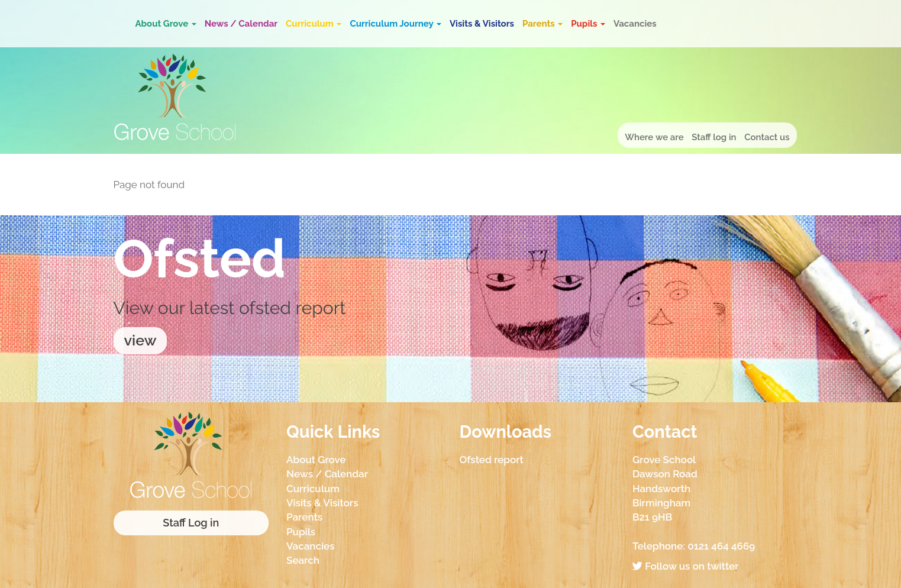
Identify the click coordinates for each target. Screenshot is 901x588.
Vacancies (635, 24)
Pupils (588, 24)
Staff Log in (191, 523)
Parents (542, 24)
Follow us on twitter (685, 566)
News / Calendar (241, 24)
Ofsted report (492, 460)
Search (303, 560)
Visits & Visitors (482, 24)
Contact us (767, 137)
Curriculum (314, 24)
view (141, 340)
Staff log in (714, 137)
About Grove (166, 24)
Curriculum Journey (395, 24)
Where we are (654, 137)
